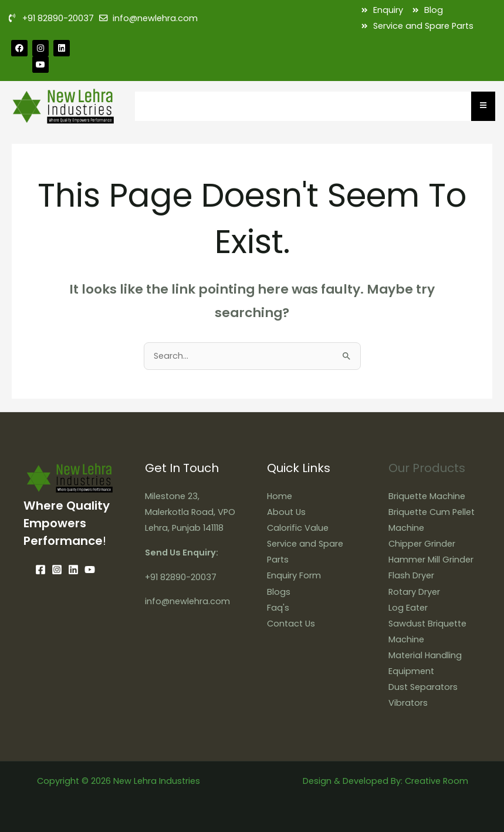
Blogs (279, 592)
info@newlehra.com (187, 601)
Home (280, 496)
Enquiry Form (294, 575)
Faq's (278, 608)
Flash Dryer (411, 575)
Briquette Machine (427, 496)
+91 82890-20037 (181, 577)
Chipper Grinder (422, 544)
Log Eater (408, 608)
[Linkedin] (73, 570)
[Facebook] (40, 570)
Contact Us (291, 624)
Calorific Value (298, 528)
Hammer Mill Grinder (431, 560)
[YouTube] (90, 570)
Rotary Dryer (414, 592)
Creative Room (437, 781)
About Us (286, 512)
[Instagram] (57, 570)
